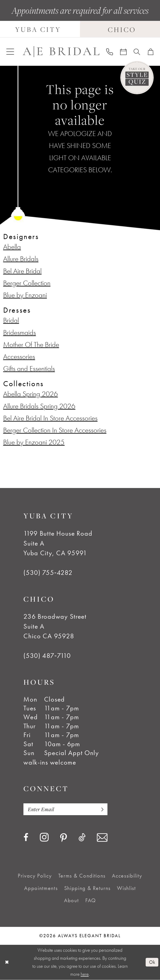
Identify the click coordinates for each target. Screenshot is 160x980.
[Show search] (137, 52)
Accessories (19, 356)
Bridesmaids (20, 332)
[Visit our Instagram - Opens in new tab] (44, 837)
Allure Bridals (21, 259)
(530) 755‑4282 (48, 573)
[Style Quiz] (137, 78)
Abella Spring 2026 (31, 394)
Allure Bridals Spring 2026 (39, 406)
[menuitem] (10, 52)
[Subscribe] (101, 809)
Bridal (11, 320)
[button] (10, 52)
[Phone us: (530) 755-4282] (109, 52)
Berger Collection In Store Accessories (55, 430)
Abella (12, 247)
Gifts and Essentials (29, 368)
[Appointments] (123, 52)
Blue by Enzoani (25, 295)
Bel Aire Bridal (22, 271)
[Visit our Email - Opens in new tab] (102, 838)
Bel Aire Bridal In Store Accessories (50, 418)
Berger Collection (27, 283)
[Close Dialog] (7, 962)
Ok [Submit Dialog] (152, 962)
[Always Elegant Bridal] (61, 52)
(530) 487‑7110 (47, 656)
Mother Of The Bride (31, 344)
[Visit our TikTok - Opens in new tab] (82, 838)
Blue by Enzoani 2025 (34, 442)
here (85, 974)
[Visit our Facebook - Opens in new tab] (26, 838)
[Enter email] (66, 809)
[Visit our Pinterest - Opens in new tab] (64, 838)
